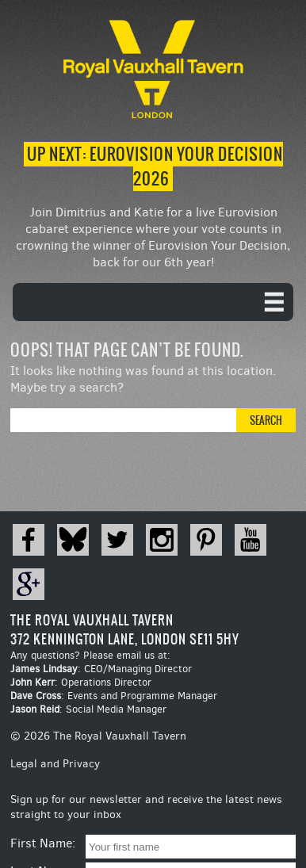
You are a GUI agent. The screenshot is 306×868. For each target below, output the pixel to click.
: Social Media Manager (88, 709)
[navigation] (153, 302)
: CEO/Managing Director (101, 669)
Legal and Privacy (55, 764)
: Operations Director (81, 682)
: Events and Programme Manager (114, 696)
